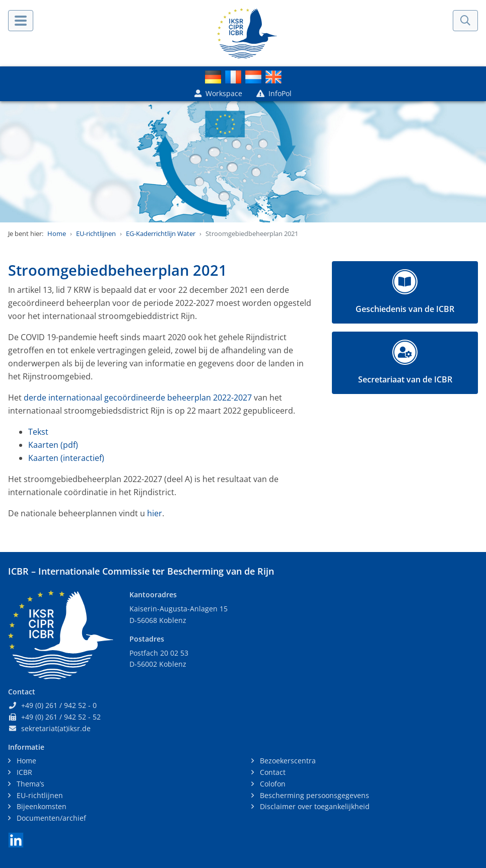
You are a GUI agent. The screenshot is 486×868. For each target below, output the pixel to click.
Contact (272, 772)
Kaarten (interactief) (66, 458)
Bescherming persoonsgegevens (314, 795)
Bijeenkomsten (41, 806)
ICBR (23, 772)
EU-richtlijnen (96, 233)
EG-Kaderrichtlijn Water (161, 233)
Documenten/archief (50, 818)
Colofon (272, 784)
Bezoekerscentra (287, 761)
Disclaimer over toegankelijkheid (314, 806)
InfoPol (274, 93)
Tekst (38, 432)
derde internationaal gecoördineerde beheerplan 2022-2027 (138, 398)
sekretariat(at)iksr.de (56, 728)
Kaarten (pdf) (53, 445)
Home (57, 233)
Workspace (218, 93)
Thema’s (29, 784)
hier (155, 513)
